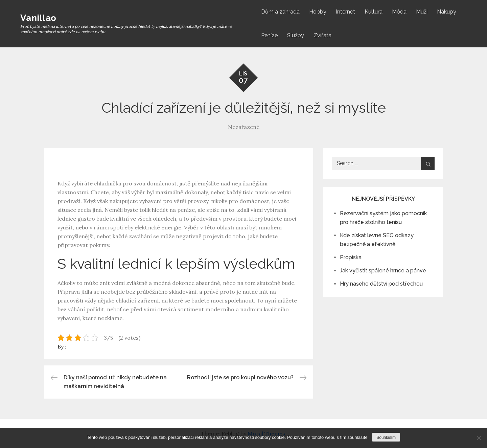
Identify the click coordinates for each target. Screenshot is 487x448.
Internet (345, 12)
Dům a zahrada (280, 12)
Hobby (318, 12)
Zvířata (322, 35)
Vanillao (38, 18)
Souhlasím (386, 438)
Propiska (351, 257)
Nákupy (447, 12)
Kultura (374, 12)
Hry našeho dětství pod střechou (381, 284)
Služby (296, 35)
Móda (399, 12)
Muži (422, 12)
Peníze (269, 35)
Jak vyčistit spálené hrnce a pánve (383, 271)
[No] (479, 438)
